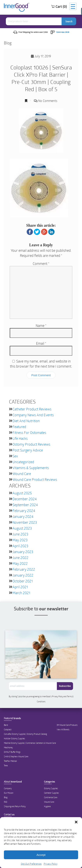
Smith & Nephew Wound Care (16, 756)
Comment (41, 264)
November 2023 (25, 522)
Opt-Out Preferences (31, 864)
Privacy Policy (51, 864)
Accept (41, 855)
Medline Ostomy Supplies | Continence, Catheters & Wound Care (30, 743)
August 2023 (22, 528)
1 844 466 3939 (63, 32)
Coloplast (8, 729)
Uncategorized (23, 462)
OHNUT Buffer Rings (12, 752)
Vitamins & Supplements (31, 468)
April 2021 (20, 587)
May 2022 (20, 563)
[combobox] (34, 21)
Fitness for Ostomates (29, 433)
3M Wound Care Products (67, 725)
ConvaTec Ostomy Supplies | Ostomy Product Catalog (25, 734)
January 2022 (23, 575)
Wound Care (22, 474)
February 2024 (24, 511)
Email (41, 343)
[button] (76, 822)
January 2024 (23, 516)
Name (41, 326)
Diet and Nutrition (26, 421)
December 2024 (25, 499)
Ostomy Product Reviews (31, 444)
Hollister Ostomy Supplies (14, 738)
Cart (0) (59, 6)
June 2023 (20, 534)
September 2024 (25, 505)
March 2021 (21, 593)
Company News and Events (33, 415)
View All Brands (63, 729)
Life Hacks (20, 438)
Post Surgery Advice (28, 450)
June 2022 (20, 558)
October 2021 (23, 581)
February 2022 (24, 569)
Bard (6, 725)
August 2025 (22, 493)
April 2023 (20, 546)
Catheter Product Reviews (32, 409)
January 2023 (23, 552)
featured (19, 427)
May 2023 (20, 540)
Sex (15, 456)
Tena (6, 765)
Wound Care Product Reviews (35, 479)
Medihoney (8, 747)
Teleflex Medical (10, 761)
